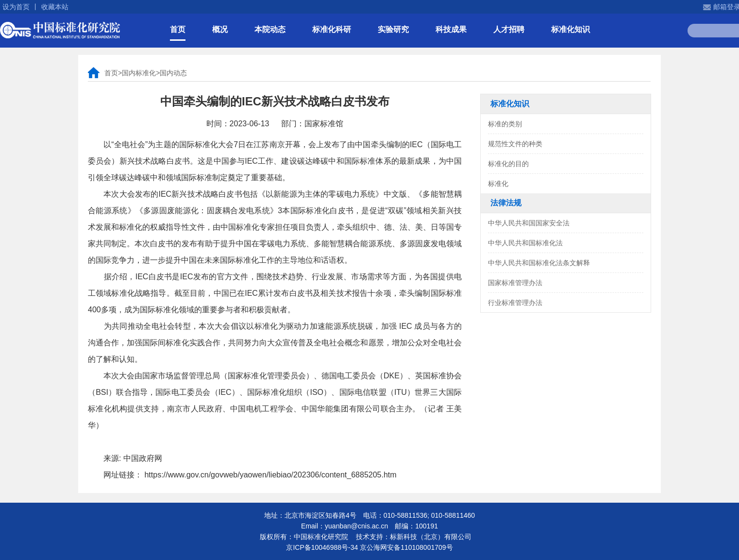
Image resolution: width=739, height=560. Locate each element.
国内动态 (173, 73)
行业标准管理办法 (515, 303)
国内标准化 (139, 73)
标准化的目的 (508, 164)
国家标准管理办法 (515, 283)
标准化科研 (332, 29)
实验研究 (393, 29)
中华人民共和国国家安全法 (529, 223)
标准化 (498, 184)
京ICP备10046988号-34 (322, 547)
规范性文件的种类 (515, 144)
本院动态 (270, 29)
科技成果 (451, 29)
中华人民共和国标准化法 (525, 243)
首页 (178, 29)
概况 (220, 29)
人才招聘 (509, 29)
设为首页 (16, 7)
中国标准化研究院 (60, 30)
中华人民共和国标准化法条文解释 (539, 263)
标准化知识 (571, 29)
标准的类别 (505, 124)
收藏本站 (55, 7)
